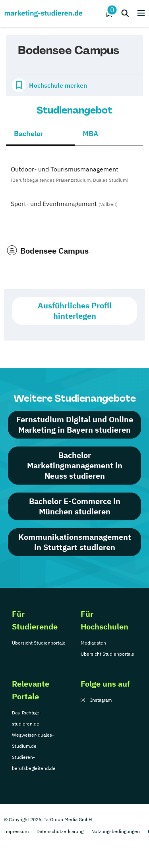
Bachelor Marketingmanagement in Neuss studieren (75, 465)
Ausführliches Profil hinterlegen (75, 311)
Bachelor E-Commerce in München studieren (75, 506)
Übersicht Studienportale (39, 643)
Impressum (16, 831)
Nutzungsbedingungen (116, 831)
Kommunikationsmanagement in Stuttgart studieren (75, 542)
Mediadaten (93, 643)
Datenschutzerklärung (60, 831)
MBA (90, 134)
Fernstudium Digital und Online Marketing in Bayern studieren (75, 424)
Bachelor (29, 134)
